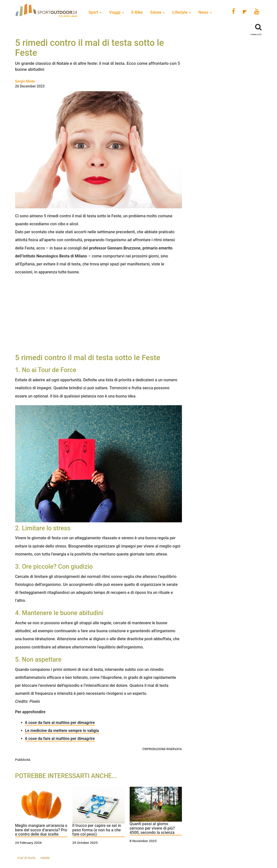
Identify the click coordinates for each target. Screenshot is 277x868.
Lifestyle (182, 12)
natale (45, 858)
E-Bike (137, 12)
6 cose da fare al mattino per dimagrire (60, 739)
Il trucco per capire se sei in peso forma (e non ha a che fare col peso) (97, 830)
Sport (95, 12)
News (205, 12)
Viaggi (117, 12)
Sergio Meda (25, 81)
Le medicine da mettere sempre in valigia (62, 731)
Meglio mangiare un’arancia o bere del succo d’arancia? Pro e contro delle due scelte (41, 830)
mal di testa (27, 858)
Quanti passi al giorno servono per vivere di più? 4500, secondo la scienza (152, 828)
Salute (157, 12)
